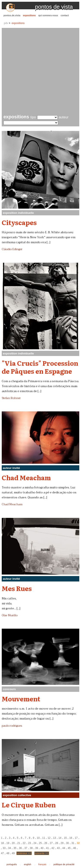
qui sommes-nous (48, 15)
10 (38, 838)
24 (35, 843)
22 (24, 843)
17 (76, 838)
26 (46, 843)
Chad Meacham (26, 477)
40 (42, 848)
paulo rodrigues (12, 726)
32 (78, 843)
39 (37, 848)
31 (73, 843)
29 (62, 843)
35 (15, 848)
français (42, 864)
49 (13, 853)
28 (56, 843)
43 (58, 848)
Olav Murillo (10, 615)
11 (44, 838)
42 (53, 848)
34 (9, 848)
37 (26, 848)
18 (2, 843)
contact (65, 15)
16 (71, 838)
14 (60, 838)
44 (64, 848)
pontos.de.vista (12, 15)
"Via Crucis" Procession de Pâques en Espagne (40, 367)
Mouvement (21, 699)
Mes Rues (17, 588)
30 (67, 843)
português (12, 864)
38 (31, 848)
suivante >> (42, 853)
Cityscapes (19, 222)
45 (69, 848)
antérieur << (24, 853)
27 (51, 843)
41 (47, 848)
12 (49, 838)
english (28, 864)
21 (19, 843)
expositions (29, 15)
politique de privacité (64, 864)
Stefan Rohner (11, 398)
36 (20, 848)
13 (55, 838)
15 (65, 838)
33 (4, 848)
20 (13, 843)
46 (74, 848)
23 (29, 843)
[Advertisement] (40, 72)
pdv (6, 23)
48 (8, 853)
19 (8, 843)
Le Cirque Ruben (29, 805)
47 (2, 853)
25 (40, 843)
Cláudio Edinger (12, 249)
